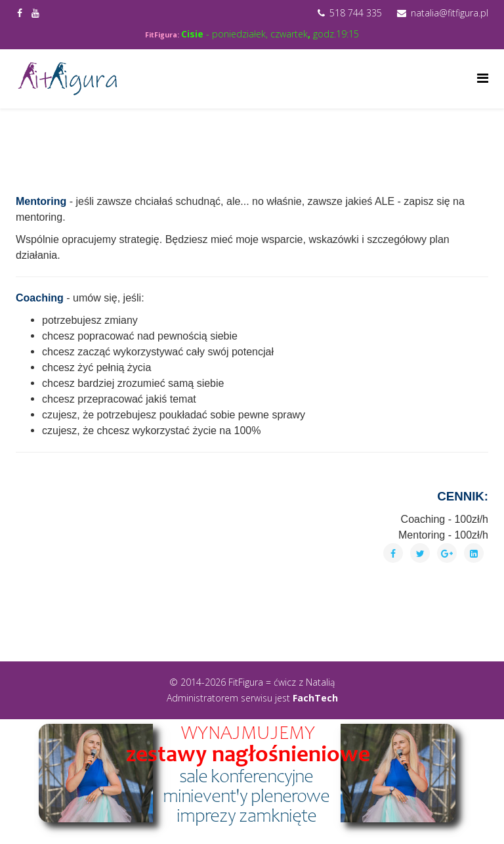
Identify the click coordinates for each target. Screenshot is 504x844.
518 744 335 (356, 13)
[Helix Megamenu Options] (483, 78)
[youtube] (35, 13)
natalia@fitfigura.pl (450, 13)
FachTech (315, 698)
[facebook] (20, 13)
